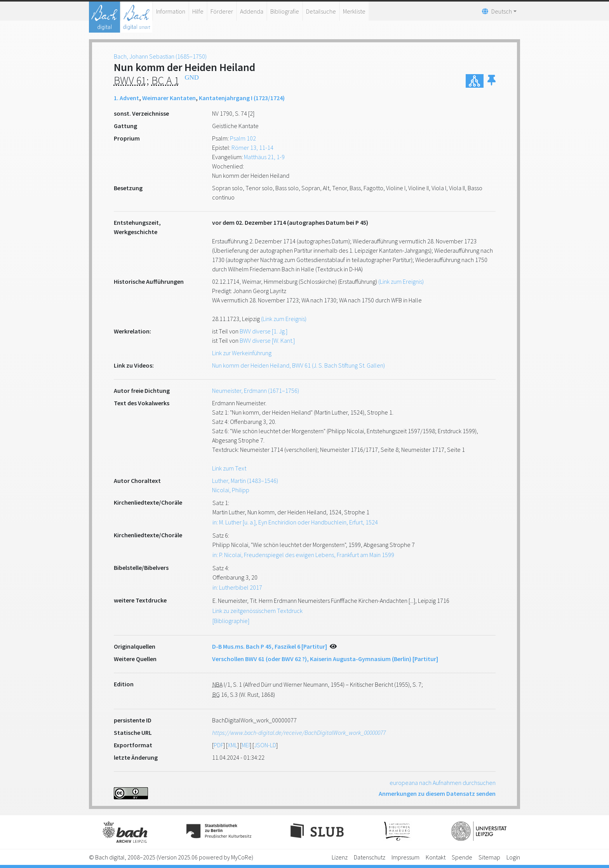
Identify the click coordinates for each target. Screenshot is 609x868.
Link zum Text (229, 468)
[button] (492, 81)
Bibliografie (285, 11)
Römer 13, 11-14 (252, 148)
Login (513, 857)
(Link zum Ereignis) (401, 281)
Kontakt (436, 857)
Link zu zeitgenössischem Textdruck (258, 611)
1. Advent (126, 98)
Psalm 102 (243, 138)
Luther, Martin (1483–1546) (245, 481)
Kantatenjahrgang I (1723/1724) (242, 98)
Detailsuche (321, 11)
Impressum (405, 857)
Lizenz (340, 857)
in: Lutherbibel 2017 (237, 587)
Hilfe (198, 11)
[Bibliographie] (231, 621)
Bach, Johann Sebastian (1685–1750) (160, 56)
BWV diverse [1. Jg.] (264, 331)
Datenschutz (370, 857)
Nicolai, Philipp (231, 490)
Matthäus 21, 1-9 (264, 157)
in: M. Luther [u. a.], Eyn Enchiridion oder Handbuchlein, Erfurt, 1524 (295, 522)
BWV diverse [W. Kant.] (267, 340)
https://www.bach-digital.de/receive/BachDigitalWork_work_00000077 (299, 733)
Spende (462, 857)
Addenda (252, 11)
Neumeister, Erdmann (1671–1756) (256, 391)
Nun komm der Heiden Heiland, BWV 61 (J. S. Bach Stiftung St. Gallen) (298, 365)
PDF (218, 745)
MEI (246, 745)
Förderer (222, 11)
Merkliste (354, 11)
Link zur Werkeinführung (242, 353)
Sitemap (489, 857)
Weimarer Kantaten (169, 98)
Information (171, 11)
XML (232, 745)
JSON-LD (265, 745)
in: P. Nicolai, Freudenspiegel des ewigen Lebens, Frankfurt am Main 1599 (303, 555)
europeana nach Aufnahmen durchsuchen (443, 783)
